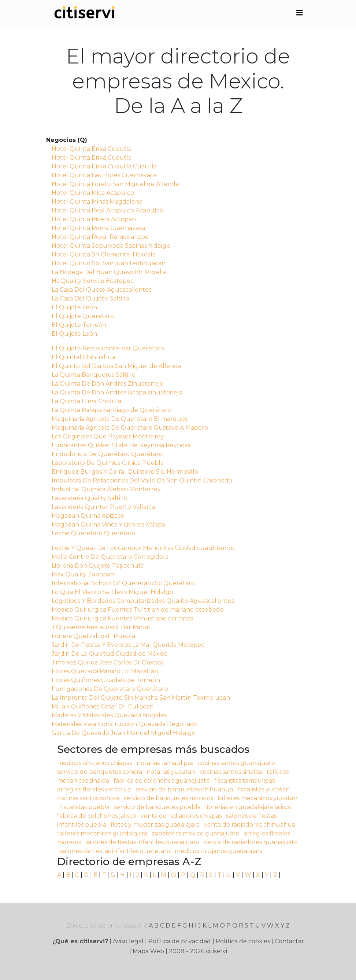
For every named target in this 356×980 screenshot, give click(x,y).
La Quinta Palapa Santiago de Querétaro (111, 410)
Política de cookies (243, 941)
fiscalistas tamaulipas (244, 781)
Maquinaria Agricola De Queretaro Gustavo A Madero (130, 428)
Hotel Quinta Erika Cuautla (92, 149)
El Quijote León (74, 307)
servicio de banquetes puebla (157, 807)
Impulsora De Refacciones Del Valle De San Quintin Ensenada (142, 480)
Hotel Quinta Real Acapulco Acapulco (107, 210)
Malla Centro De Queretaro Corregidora (110, 557)
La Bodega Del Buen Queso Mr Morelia (109, 272)
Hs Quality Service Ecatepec (93, 281)
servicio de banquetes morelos (168, 798)
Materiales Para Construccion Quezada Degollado (125, 724)
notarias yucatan (171, 772)
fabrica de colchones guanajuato (162, 781)
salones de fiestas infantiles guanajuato (142, 842)
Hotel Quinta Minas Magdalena (97, 202)
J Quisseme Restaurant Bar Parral (101, 627)
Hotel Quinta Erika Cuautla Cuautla (104, 166)
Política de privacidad (180, 941)
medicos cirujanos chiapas (95, 763)
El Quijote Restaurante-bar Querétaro (108, 348)
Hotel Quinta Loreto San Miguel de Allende (115, 184)
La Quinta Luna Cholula (86, 401)
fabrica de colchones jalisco (97, 816)
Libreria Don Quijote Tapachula (98, 566)
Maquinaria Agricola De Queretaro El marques (120, 419)
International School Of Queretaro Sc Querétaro (123, 583)
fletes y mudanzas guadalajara (155, 825)
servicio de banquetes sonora (100, 772)
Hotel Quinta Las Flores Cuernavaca (104, 175)
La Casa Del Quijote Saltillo (90, 298)
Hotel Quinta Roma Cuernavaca (99, 228)
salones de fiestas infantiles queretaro (115, 851)
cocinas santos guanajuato (236, 763)
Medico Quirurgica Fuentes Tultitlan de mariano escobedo (138, 610)
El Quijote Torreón (79, 325)
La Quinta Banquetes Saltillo (94, 375)
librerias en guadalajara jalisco (248, 807)
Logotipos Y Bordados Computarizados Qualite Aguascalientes (143, 601)
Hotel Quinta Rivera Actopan (94, 219)
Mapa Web (148, 951)
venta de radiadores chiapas (181, 816)
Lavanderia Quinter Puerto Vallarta (103, 507)
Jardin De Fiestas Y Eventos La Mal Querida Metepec (128, 645)
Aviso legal (128, 941)
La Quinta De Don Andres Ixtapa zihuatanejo (117, 392)
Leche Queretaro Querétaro (94, 533)
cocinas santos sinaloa (231, 772)
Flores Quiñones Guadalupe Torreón (106, 680)
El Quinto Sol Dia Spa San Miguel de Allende (117, 366)
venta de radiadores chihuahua (250, 825)
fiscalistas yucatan (264, 789)
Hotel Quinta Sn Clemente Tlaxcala (104, 254)
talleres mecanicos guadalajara (102, 833)
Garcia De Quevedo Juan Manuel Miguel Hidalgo (124, 733)
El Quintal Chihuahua (84, 357)
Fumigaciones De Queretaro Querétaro (110, 689)
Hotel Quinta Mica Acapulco (93, 193)
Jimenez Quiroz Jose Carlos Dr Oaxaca (107, 662)
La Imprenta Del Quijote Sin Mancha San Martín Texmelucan (141, 698)
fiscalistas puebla (85, 807)
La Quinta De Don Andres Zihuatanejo (107, 384)
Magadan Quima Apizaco (88, 516)
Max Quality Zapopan (83, 574)
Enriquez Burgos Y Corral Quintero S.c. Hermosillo (125, 472)
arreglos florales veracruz (94, 789)
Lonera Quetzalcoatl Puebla (93, 636)
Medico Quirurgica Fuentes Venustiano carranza (123, 618)
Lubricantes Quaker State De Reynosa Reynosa (121, 445)
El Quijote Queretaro (83, 316)
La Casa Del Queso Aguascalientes (101, 290)
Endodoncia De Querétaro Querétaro (107, 454)
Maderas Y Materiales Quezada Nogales (109, 715)
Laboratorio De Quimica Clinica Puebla (108, 463)
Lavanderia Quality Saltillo (90, 498)
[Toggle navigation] (300, 13)
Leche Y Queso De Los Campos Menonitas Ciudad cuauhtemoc (144, 548)
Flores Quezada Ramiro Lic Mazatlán (105, 671)
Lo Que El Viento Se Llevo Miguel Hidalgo (112, 592)
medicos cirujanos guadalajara (219, 851)
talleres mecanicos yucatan (257, 798)
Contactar (289, 941)
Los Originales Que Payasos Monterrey (108, 436)
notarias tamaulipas (165, 763)
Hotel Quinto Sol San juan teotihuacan (109, 263)
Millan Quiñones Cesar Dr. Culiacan (103, 706)
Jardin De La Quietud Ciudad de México (110, 654)
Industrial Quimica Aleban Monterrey (106, 489)
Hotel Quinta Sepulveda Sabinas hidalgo (111, 246)
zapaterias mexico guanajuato (196, 833)
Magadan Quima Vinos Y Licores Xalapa (108, 524)
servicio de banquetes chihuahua (184, 789)
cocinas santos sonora (88, 798)
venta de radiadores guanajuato (251, 842)
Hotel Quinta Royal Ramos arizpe (100, 237)
